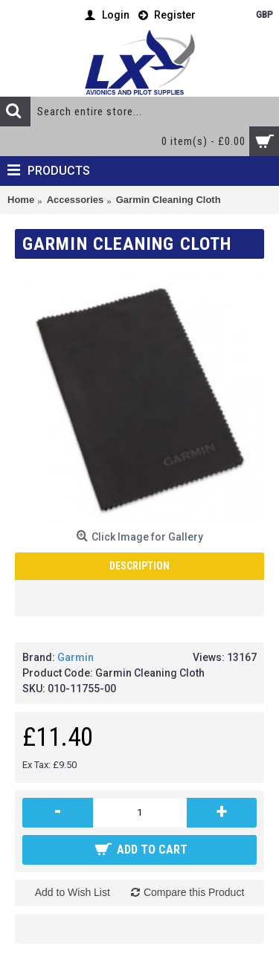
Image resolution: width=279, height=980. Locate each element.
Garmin (76, 657)
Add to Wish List (73, 892)
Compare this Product (194, 892)
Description (139, 566)
